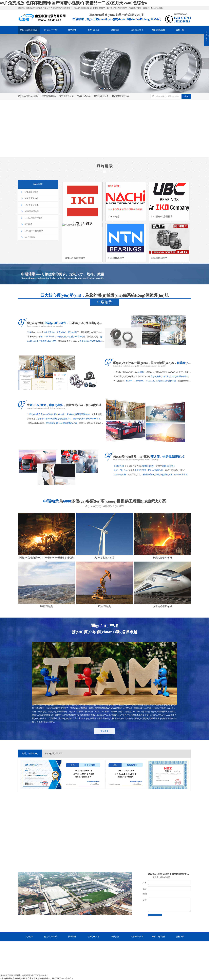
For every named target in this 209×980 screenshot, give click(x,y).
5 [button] (109, 88)
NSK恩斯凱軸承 (66, 96)
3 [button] (105, 88)
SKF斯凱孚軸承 (49, 96)
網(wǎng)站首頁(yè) (29, 30)
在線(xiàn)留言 (137, 30)
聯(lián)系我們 (158, 30)
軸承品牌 (72, 30)
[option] (105, 64)
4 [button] (107, 88)
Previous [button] (6, 63)
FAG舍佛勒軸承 (84, 96)
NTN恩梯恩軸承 (101, 96)
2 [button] (102, 88)
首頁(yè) (29, 937)
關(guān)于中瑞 (51, 30)
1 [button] (100, 88)
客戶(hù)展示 (94, 30)
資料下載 (180, 30)
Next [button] (203, 63)
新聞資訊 (115, 30)
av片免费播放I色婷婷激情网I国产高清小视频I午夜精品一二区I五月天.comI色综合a (73, 3)
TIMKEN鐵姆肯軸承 (121, 96)
